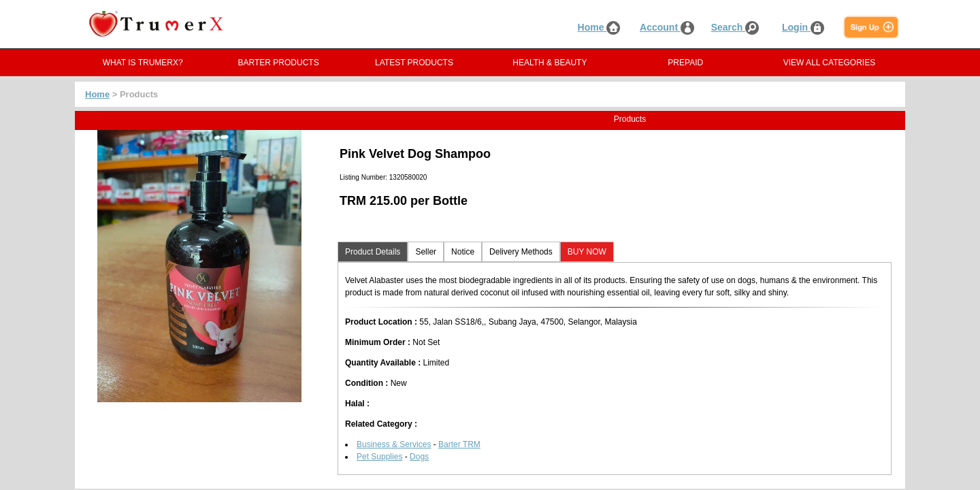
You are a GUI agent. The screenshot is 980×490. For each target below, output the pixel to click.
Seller (426, 252)
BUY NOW (587, 252)
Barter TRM (459, 444)
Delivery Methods (521, 252)
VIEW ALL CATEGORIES (829, 63)
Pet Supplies (379, 457)
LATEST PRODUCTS (414, 63)
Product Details (373, 252)
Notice (463, 252)
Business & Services (394, 444)
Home (599, 27)
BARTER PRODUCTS (279, 63)
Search (735, 27)
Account (667, 27)
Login (803, 27)
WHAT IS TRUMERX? (143, 63)
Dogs (419, 457)
